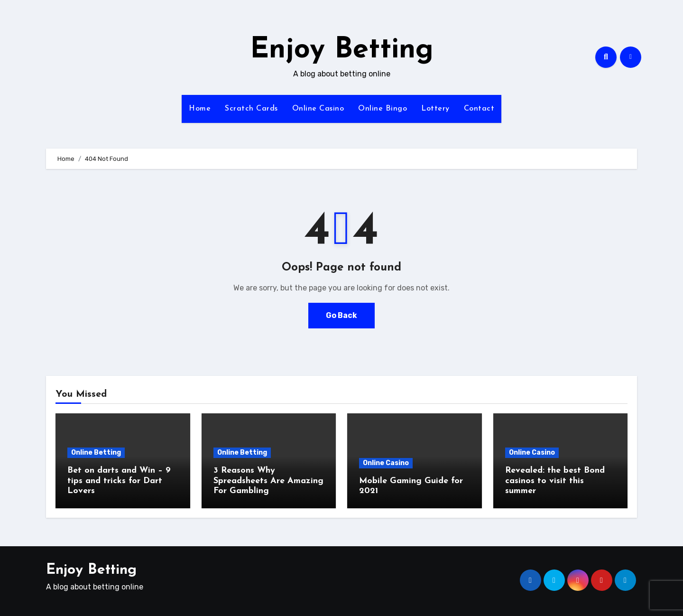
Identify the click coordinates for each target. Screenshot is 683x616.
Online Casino (318, 109)
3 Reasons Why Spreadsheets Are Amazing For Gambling (268, 481)
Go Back (341, 315)
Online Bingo (383, 109)
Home (200, 109)
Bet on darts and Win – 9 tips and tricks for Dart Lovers (119, 481)
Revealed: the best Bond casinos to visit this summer (555, 481)
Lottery (435, 109)
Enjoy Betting (342, 50)
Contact (479, 109)
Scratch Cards (251, 109)
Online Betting (96, 453)
